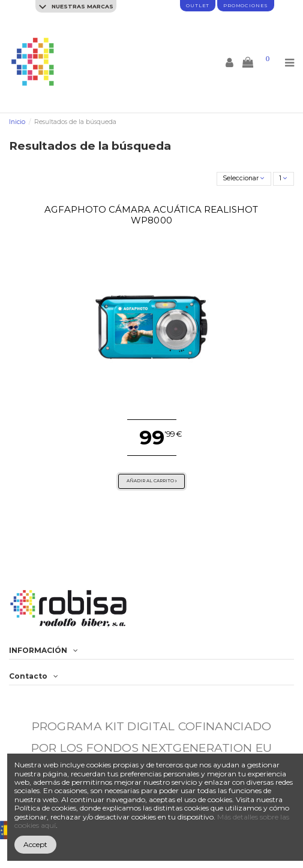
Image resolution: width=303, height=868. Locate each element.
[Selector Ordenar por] (244, 179)
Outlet (198, 5)
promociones (246, 5)
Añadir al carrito (152, 481)
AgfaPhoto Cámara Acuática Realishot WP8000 (151, 215)
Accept (35, 844)
